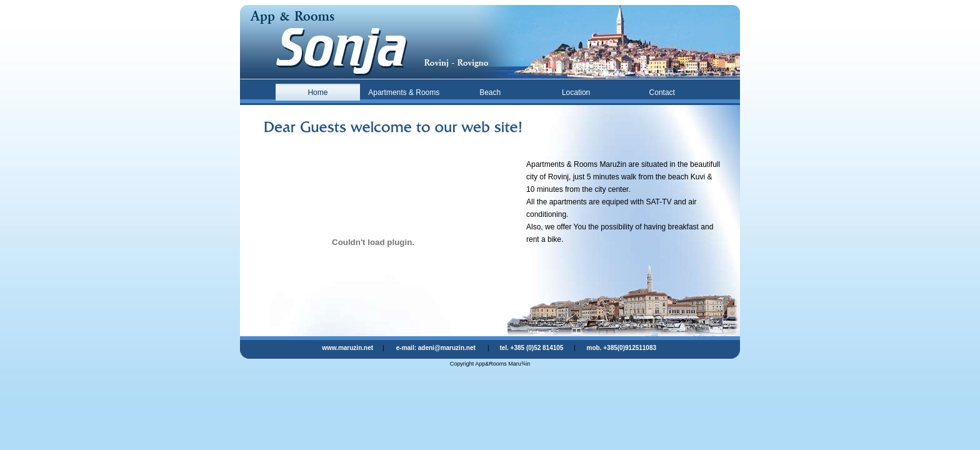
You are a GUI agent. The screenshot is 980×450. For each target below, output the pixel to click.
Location (576, 92)
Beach (490, 92)
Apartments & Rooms (404, 92)
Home (317, 92)
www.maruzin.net (347, 348)
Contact (662, 92)
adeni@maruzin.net (447, 348)
